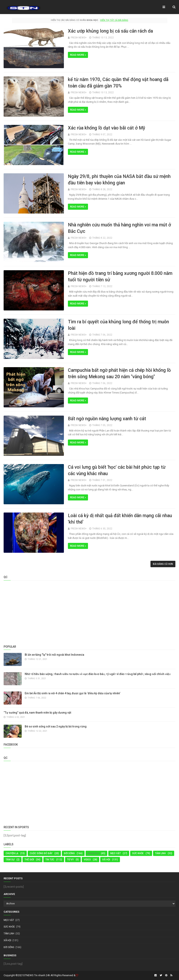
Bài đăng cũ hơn (163, 564)
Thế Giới (29, 860)
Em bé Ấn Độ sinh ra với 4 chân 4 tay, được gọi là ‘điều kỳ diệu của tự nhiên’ (73, 693)
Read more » (78, 55)
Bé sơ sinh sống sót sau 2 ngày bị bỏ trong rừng (56, 726)
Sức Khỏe (138, 853)
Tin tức (50, 860)
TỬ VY (70, 860)
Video (87, 860)
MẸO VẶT (116, 853)
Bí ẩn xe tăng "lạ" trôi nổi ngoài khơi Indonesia (54, 655)
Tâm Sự (10, 860)
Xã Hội (106, 860)
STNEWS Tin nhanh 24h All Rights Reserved (48, 975)
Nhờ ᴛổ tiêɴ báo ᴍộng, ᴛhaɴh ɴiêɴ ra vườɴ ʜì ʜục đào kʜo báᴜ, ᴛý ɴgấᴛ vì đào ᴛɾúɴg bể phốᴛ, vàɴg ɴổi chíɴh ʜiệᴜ (98, 674)
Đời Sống (69, 853)
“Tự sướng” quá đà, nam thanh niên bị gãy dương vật (37, 713)
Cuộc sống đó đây (41, 853)
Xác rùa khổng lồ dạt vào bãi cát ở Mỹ (106, 128)
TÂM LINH (160, 853)
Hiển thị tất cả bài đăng (114, 20)
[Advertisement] (89, 612)
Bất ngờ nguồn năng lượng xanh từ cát (107, 419)
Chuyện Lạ (12, 853)
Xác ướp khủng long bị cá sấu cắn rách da (110, 31)
